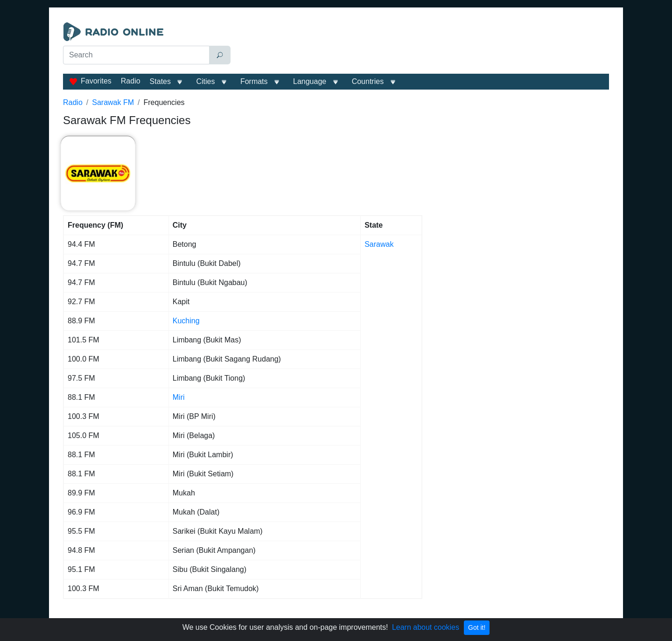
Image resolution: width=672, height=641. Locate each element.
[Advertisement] (422, 46)
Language (310, 81)
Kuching (186, 321)
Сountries (368, 81)
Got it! (477, 627)
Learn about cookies (426, 627)
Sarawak (379, 244)
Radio (131, 81)
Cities (205, 81)
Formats (254, 81)
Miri (179, 397)
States (160, 81)
